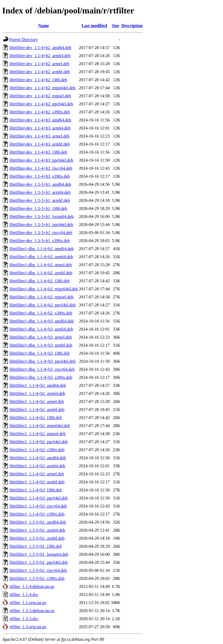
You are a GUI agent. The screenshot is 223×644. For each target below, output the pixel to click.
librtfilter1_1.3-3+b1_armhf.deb (37, 538)
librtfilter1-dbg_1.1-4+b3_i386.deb (40, 353)
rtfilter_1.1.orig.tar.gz (28, 603)
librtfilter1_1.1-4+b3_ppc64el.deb (39, 498)
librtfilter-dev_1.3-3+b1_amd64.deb (40, 184)
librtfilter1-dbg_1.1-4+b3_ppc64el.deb (42, 361)
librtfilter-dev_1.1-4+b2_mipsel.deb (40, 96)
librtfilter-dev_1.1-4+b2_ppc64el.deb (41, 104)
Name (44, 26)
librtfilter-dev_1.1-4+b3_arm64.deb (40, 128)
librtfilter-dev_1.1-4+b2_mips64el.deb (42, 88)
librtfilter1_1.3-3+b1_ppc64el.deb (39, 562)
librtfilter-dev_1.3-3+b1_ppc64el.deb (41, 225)
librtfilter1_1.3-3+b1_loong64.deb (39, 554)
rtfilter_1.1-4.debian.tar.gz (32, 586)
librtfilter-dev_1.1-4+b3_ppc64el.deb (41, 160)
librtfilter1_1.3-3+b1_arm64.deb (37, 530)
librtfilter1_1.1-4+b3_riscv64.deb (38, 506)
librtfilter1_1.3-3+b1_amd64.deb (38, 522)
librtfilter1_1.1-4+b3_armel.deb (37, 474)
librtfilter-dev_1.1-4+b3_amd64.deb (40, 120)
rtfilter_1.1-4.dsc (24, 595)
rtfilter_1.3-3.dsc (24, 619)
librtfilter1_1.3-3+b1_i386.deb (36, 546)
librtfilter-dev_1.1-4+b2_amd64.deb (40, 48)
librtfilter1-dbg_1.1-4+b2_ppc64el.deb (42, 305)
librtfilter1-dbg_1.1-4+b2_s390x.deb (41, 313)
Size (116, 26)
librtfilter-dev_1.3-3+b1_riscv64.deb (41, 233)
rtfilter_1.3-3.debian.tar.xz (32, 611)
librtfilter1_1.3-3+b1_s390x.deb (37, 578)
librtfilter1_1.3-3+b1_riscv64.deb (38, 570)
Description (132, 26)
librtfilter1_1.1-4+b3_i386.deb (36, 490)
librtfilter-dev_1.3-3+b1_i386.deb (38, 208)
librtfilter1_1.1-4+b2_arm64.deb (37, 393)
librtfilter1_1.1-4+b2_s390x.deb (37, 450)
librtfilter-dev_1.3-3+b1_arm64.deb (40, 192)
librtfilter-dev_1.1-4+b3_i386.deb (38, 152)
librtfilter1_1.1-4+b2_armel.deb (37, 401)
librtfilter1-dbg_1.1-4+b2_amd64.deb (42, 249)
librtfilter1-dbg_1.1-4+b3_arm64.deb (41, 329)
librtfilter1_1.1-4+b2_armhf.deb (37, 410)
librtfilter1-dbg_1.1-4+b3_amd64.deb (42, 321)
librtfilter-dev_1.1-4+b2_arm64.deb (40, 56)
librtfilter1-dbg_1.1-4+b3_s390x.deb (41, 377)
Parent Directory (24, 40)
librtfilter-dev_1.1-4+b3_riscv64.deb (41, 168)
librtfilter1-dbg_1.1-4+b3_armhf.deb (41, 345)
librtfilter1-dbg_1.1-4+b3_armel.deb (41, 337)
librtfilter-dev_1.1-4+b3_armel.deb (39, 136)
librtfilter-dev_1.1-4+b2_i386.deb (38, 80)
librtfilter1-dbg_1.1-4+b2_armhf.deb (41, 273)
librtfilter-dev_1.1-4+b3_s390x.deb (40, 176)
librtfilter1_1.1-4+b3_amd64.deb (38, 458)
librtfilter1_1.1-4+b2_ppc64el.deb (39, 442)
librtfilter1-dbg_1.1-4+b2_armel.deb (41, 265)
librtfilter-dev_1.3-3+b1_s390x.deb (40, 241)
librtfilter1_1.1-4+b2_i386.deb (36, 418)
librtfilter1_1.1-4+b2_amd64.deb (38, 385)
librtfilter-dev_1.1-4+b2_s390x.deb (40, 112)
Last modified (94, 26)
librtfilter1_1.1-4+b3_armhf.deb (37, 482)
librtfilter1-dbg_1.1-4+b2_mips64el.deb (44, 289)
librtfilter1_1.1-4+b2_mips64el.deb (40, 426)
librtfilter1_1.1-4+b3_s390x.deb (37, 514)
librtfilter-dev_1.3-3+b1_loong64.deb (42, 216)
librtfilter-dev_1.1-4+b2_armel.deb (39, 64)
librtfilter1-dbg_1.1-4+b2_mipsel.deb (41, 297)
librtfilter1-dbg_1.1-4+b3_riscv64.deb (42, 369)
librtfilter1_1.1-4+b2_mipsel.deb (38, 434)
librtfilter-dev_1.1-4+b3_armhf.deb (40, 144)
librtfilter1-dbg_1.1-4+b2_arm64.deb (41, 257)
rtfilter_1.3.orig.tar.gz (28, 627)
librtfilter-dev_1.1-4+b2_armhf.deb (40, 72)
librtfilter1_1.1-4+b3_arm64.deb (37, 466)
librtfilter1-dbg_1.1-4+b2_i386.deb (40, 281)
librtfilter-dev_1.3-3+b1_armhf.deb (40, 200)
